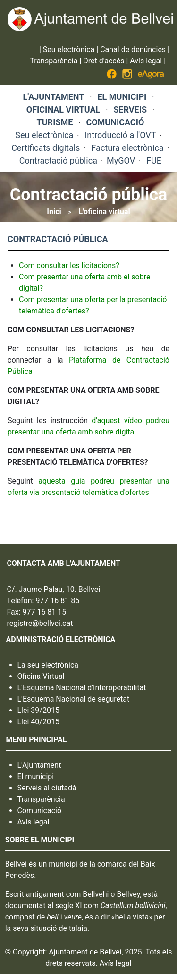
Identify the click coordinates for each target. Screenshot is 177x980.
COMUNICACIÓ (115, 122)
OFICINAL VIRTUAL (63, 109)
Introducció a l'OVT (120, 135)
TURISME (55, 122)
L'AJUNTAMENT (54, 97)
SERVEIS (130, 109)
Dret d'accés (104, 61)
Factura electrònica (127, 148)
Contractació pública (58, 160)
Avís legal (146, 61)
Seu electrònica (69, 49)
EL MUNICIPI (122, 97)
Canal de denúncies (133, 49)
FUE (154, 160)
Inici (54, 212)
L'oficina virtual (105, 212)
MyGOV (121, 160)
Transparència (54, 61)
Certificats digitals (46, 148)
